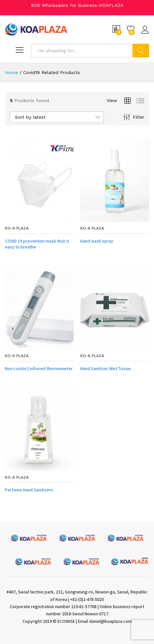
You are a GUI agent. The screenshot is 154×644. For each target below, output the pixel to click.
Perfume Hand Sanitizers (29, 490)
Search (141, 51)
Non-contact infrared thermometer (39, 368)
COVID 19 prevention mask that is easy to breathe (37, 244)
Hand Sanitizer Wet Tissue (106, 368)
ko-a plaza (17, 228)
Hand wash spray (97, 241)
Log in (145, 30)
